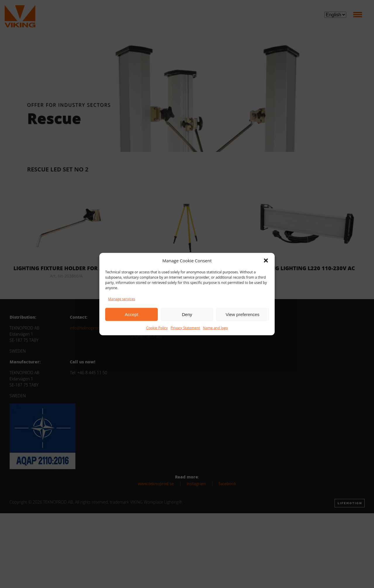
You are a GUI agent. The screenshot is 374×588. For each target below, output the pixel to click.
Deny (187, 314)
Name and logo (215, 328)
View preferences (243, 314)
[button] (266, 261)
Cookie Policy (157, 328)
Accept (131, 314)
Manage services (122, 299)
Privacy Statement (185, 328)
